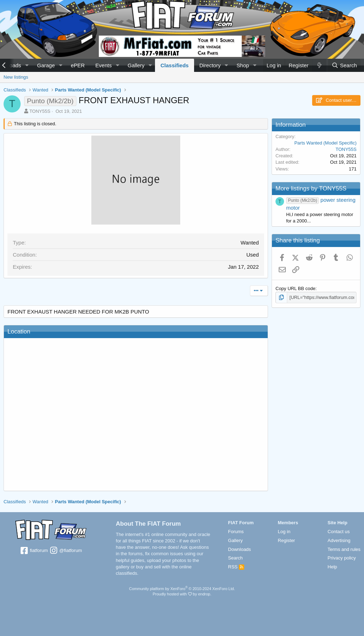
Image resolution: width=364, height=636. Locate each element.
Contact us (339, 532)
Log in (284, 532)
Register (287, 540)
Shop (243, 65)
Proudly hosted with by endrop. (182, 594)
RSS (236, 567)
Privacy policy (342, 558)
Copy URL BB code (295, 288)
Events (103, 65)
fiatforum (34, 551)
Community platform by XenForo (182, 589)
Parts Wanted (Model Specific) (325, 143)
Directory (210, 65)
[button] (27, 65)
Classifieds (174, 65)
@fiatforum (65, 551)
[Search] (344, 65)
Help (333, 567)
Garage (46, 65)
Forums (236, 532)
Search (235, 558)
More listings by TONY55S (311, 188)
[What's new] (319, 65)
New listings (16, 77)
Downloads (240, 549)
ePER (78, 65)
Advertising (339, 540)
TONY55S (40, 111)
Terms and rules (344, 549)
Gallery (136, 65)
